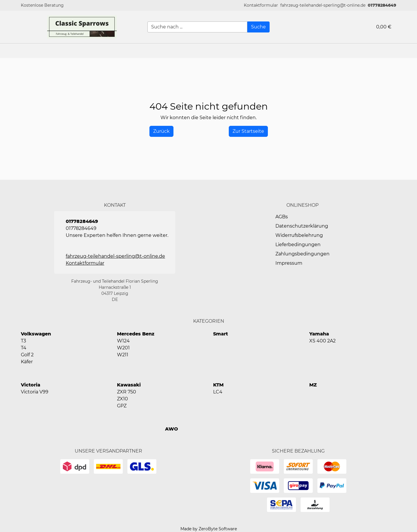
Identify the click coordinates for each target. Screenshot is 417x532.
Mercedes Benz (136, 334)
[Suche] (258, 27)
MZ (313, 385)
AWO (172, 429)
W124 (123, 341)
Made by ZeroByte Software (209, 529)
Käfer (27, 362)
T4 (24, 348)
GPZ (122, 406)
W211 (123, 355)
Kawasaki (129, 385)
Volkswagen (36, 334)
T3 (23, 341)
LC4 (218, 392)
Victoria (31, 385)
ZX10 (122, 399)
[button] (261, 5)
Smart (221, 334)
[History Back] (161, 131)
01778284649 (382, 5)
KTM (218, 385)
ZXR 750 (127, 392)
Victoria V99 (35, 392)
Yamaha (319, 334)
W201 (123, 348)
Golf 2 (27, 355)
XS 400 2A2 (322, 341)
